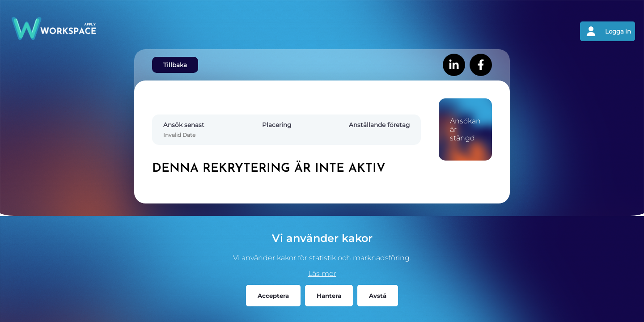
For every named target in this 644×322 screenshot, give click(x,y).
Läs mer (322, 273)
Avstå (378, 296)
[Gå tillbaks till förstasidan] (165, 31)
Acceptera (273, 296)
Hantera (329, 296)
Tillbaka (175, 65)
